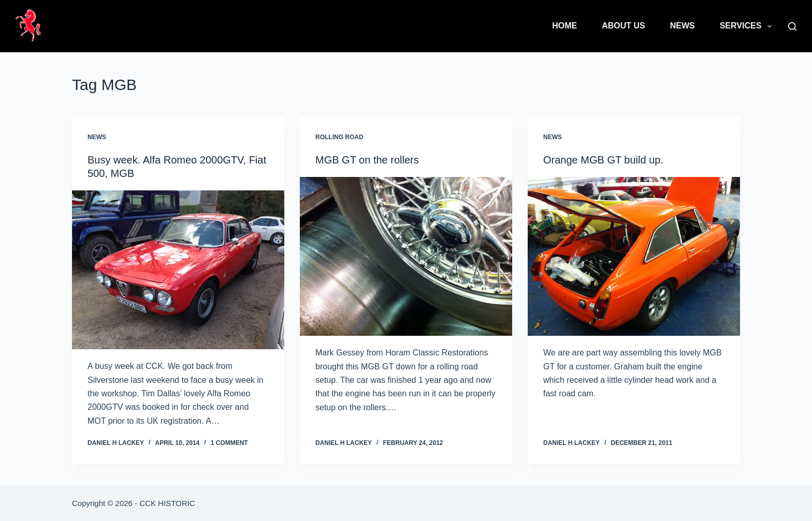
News (683, 26)
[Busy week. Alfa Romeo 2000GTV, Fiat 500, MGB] (178, 270)
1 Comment (229, 443)
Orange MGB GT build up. (603, 160)
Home (564, 26)
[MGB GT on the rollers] (406, 257)
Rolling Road (339, 137)
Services (748, 26)
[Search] (792, 26)
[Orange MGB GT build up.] (634, 257)
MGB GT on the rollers (367, 160)
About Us (624, 26)
